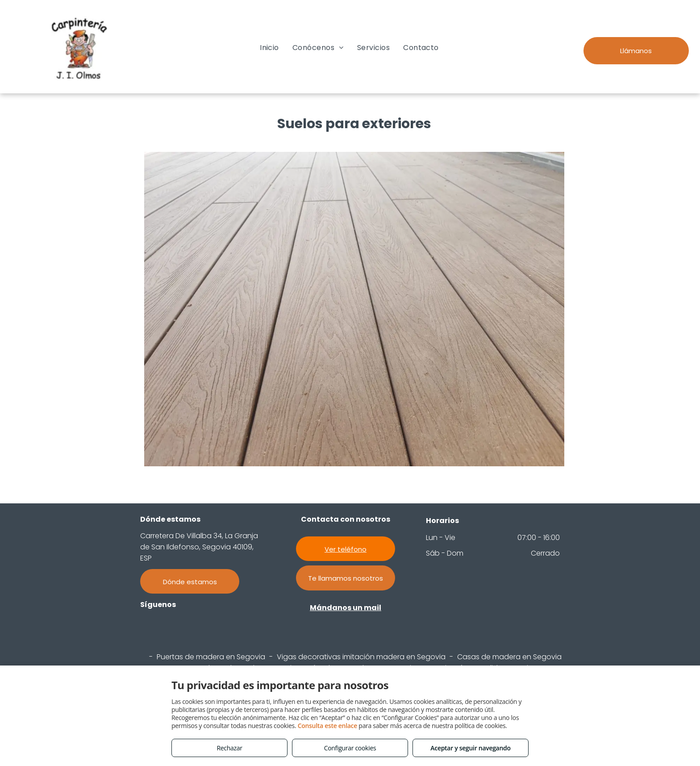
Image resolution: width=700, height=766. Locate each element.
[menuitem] (269, 48)
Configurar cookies (350, 748)
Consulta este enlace (327, 726)
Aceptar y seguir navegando (470, 748)
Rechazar (229, 748)
